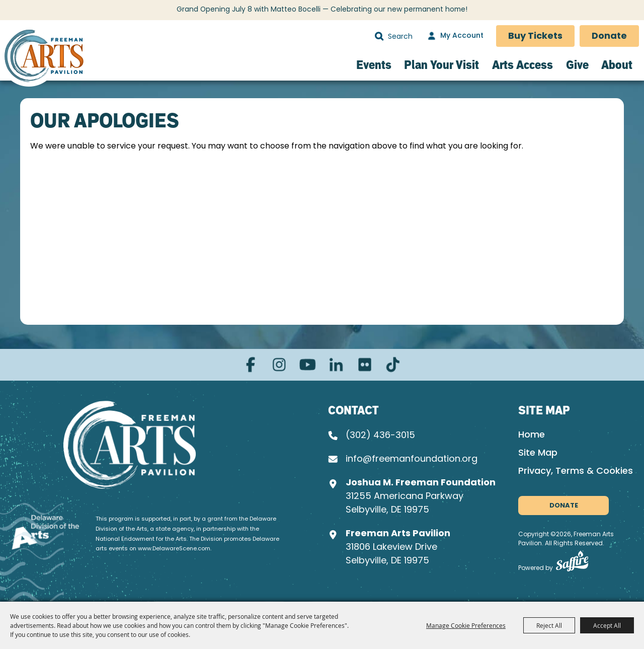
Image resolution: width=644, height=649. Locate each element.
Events (374, 64)
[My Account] (454, 36)
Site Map (538, 453)
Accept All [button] (607, 625)
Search (379, 36)
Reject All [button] (549, 625)
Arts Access (522, 64)
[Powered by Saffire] (572, 564)
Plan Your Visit (441, 64)
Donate (609, 37)
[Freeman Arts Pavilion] (44, 58)
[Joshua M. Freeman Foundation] (132, 445)
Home (532, 435)
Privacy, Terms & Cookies (576, 472)
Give (577, 64)
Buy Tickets (535, 37)
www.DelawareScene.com (174, 549)
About (617, 64)
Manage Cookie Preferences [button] (466, 625)
